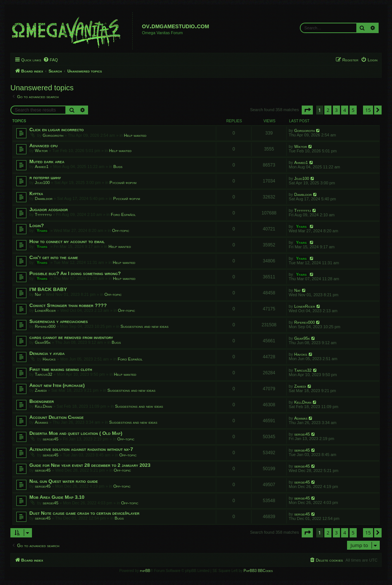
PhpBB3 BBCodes (258, 571)
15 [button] (368, 110)
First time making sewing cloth (61, 369)
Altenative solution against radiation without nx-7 (81, 449)
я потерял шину (45, 177)
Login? (37, 225)
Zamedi (41, 390)
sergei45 (51, 439)
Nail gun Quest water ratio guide (64, 481)
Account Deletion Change (56, 417)
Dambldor (44, 198)
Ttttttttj (43, 214)
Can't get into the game (54, 257)
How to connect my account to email (67, 241)
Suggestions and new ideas (144, 326)
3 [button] (336, 110)
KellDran (43, 406)
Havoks (49, 359)
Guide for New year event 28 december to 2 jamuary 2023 (90, 465)
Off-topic (121, 230)
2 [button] (328, 110)
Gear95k (43, 342)
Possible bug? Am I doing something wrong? (75, 273)
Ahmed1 (42, 167)
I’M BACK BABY (48, 289)
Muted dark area (47, 161)
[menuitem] (51, 60)
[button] (307, 110)
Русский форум (123, 182)
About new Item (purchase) (57, 385)
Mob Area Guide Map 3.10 (57, 497)
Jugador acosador (49, 209)
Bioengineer (42, 401)
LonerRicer (45, 310)
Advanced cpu (43, 146)
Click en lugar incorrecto (56, 130)
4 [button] (345, 110)
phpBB (145, 571)
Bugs (118, 167)
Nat (38, 294)
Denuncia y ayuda (47, 353)
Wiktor (41, 151)
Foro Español (123, 214)
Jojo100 (42, 182)
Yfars (42, 230)
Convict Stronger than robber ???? (68, 305)
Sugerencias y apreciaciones (59, 321)
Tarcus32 (44, 374)
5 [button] (353, 110)
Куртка (36, 193)
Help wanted (135, 135)
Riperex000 (45, 326)
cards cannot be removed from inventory (71, 337)
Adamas (42, 422)
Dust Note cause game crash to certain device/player (84, 513)
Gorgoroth (53, 135)
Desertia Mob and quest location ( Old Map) (76, 433)
